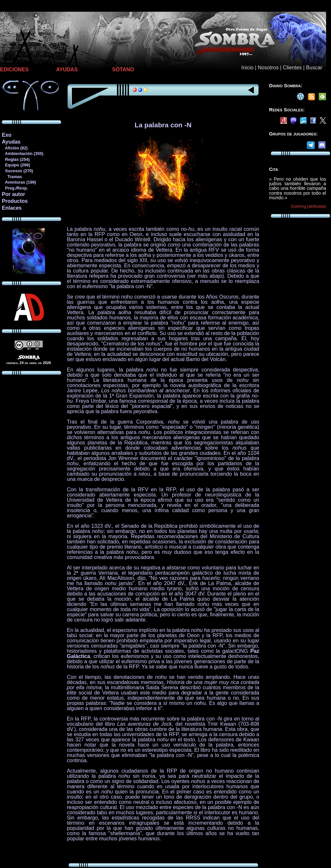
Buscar (314, 68)
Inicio (247, 68)
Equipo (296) (16, 165)
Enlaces (12, 208)
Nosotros (268, 68)
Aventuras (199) (19, 182)
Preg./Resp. (15, 188)
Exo (7, 135)
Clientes (292, 68)
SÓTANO (123, 70)
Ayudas (11, 142)
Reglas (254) (16, 159)
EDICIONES (14, 70)
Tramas (12, 177)
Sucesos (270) (17, 171)
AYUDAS (67, 70)
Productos (15, 201)
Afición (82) (15, 148)
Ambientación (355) (23, 154)
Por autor (14, 194)
